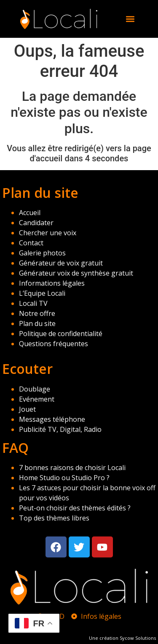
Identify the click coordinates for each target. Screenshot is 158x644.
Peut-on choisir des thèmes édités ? (75, 508)
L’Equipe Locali (42, 293)
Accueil (30, 213)
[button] (130, 19)
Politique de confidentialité (61, 334)
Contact (31, 243)
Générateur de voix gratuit (61, 263)
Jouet (27, 409)
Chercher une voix (48, 233)
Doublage (35, 389)
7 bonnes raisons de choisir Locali (72, 468)
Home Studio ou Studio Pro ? (64, 478)
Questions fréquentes (54, 344)
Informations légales (52, 283)
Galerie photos (42, 253)
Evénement (37, 399)
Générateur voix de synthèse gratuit (76, 273)
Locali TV (33, 303)
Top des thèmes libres (54, 518)
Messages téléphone (52, 419)
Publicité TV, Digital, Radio (60, 429)
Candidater (36, 223)
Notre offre (37, 313)
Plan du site (37, 323)
